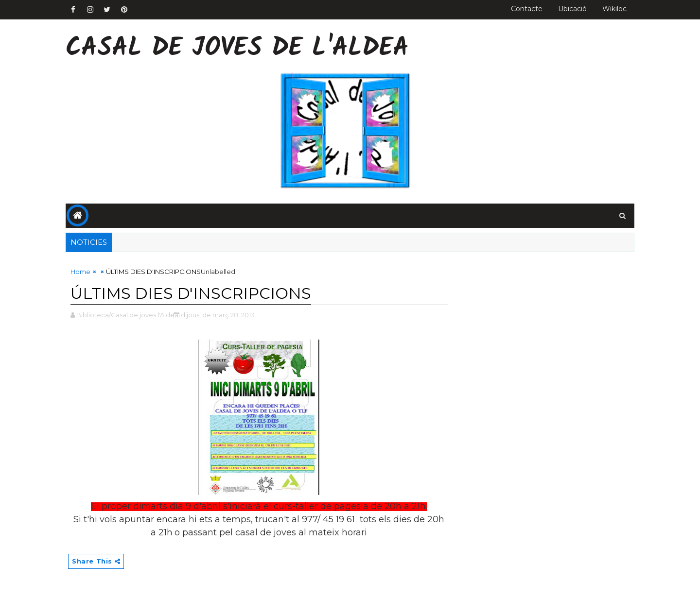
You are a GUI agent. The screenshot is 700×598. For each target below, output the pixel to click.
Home (80, 272)
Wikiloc (614, 9)
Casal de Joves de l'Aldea (237, 49)
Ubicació (572, 9)
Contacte (527, 9)
